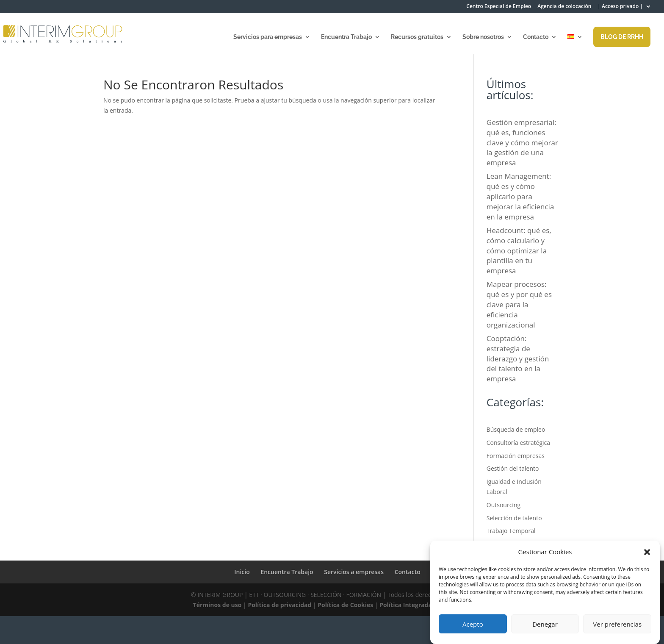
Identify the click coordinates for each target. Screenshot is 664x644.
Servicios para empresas (268, 37)
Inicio (242, 572)
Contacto (536, 37)
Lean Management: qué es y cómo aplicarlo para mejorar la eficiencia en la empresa (520, 196)
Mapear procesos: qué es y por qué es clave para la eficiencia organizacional (519, 304)
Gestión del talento (513, 468)
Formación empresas (516, 456)
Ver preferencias (617, 624)
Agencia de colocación (564, 7)
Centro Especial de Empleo (499, 7)
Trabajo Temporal (511, 531)
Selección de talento (514, 518)
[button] (647, 552)
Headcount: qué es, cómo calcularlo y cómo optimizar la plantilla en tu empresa (519, 250)
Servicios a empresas (354, 572)
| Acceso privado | (620, 7)
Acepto (473, 624)
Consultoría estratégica (518, 443)
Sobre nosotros (483, 37)
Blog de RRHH (622, 37)
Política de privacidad (279, 605)
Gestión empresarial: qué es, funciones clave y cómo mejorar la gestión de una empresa (522, 142)
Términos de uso (217, 605)
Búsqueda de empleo (516, 429)
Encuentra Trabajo (346, 37)
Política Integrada (406, 605)
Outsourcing (504, 505)
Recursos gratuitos (417, 37)
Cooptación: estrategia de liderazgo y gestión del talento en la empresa (518, 358)
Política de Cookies (345, 605)
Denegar (545, 624)
